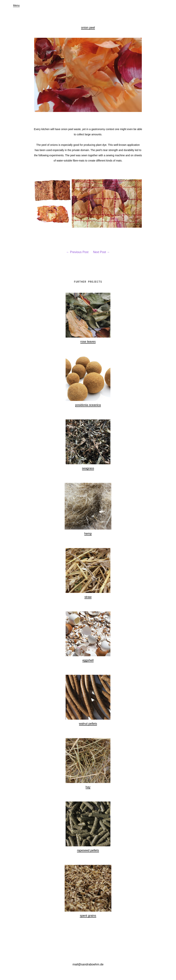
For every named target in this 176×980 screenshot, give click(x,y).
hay (88, 787)
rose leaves (88, 342)
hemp (88, 534)
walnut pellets (88, 724)
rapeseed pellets (88, 850)
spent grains (88, 916)
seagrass (88, 468)
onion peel (88, 28)
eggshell (88, 660)
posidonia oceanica (88, 405)
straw (88, 597)
